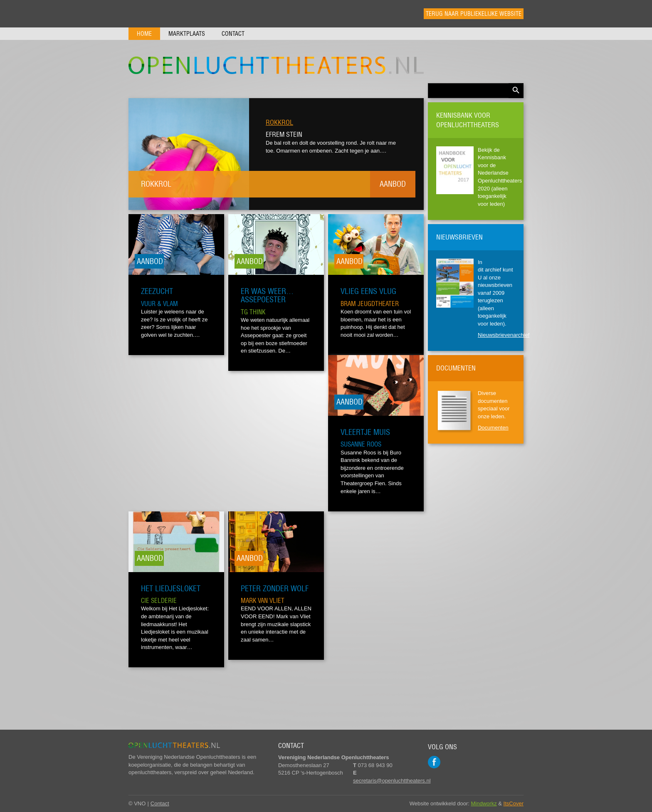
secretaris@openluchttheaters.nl (392, 781)
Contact (233, 34)
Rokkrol (279, 122)
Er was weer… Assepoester (267, 295)
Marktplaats (187, 34)
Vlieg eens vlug (368, 291)
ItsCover (514, 803)
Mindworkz (484, 803)
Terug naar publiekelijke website (474, 14)
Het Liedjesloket (171, 589)
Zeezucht (157, 291)
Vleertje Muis (365, 432)
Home (144, 34)
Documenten (493, 428)
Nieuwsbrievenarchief (504, 335)
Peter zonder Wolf (275, 589)
